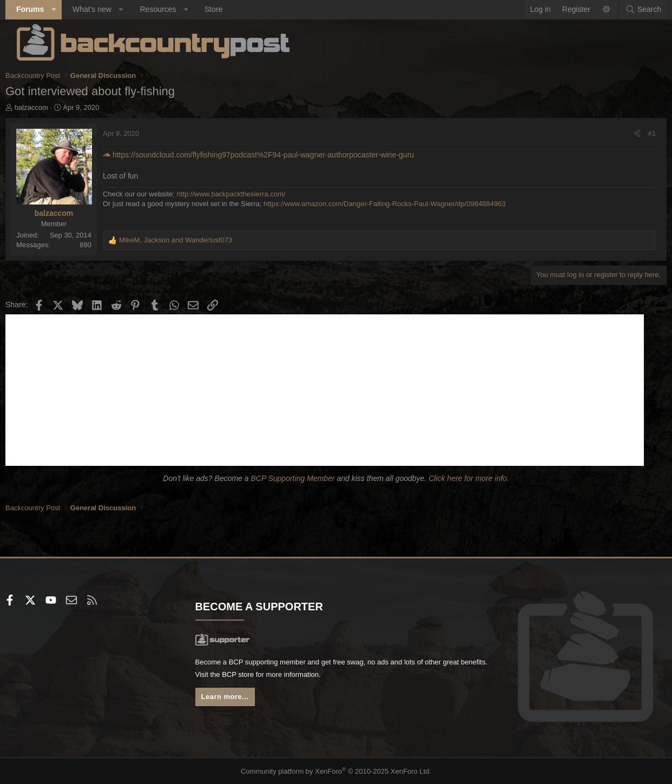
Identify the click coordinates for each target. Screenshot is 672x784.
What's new (103, 9)
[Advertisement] (336, 390)
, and (187, 240)
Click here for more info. (469, 478)
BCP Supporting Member (292, 478)
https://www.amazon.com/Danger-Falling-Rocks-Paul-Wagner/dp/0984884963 (396, 204)
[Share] (626, 134)
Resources (169, 9)
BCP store (300, 676)
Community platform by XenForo (336, 772)
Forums (41, 9)
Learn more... (233, 700)
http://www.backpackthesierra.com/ (243, 194)
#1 (641, 133)
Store (225, 9)
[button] (65, 10)
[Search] (632, 10)
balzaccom (43, 107)
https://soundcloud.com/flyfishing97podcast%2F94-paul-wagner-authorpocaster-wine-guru (270, 155)
